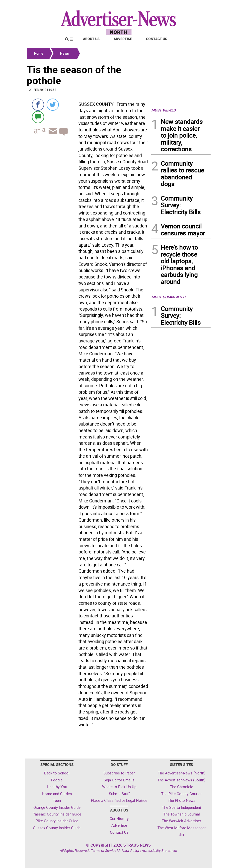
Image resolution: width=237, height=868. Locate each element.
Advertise (123, 39)
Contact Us (157, 39)
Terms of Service (104, 850)
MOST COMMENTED (168, 297)
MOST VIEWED (163, 110)
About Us (91, 39)
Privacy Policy (129, 850)
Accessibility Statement (160, 850)
